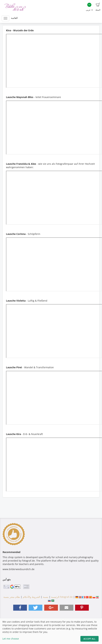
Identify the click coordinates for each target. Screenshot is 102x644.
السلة (98, 7)
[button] (20, 608)
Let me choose (11, 639)
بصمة (45, 597)
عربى (89, 7)
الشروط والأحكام (31, 597)
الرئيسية (55, 597)
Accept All (89, 639)
